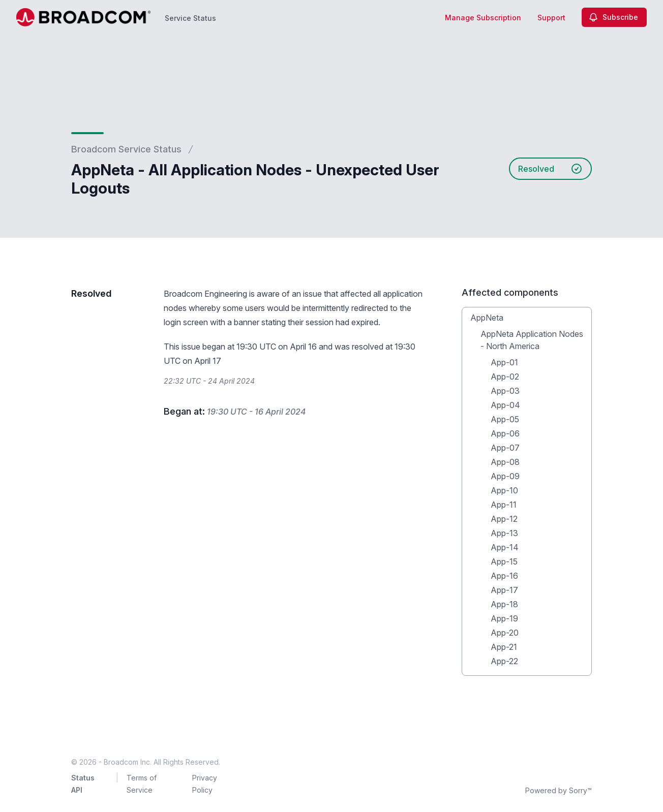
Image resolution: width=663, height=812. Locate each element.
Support (551, 18)
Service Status (190, 18)
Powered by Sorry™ (559, 790)
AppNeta (487, 318)
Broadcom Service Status (126, 149)
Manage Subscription (483, 18)
